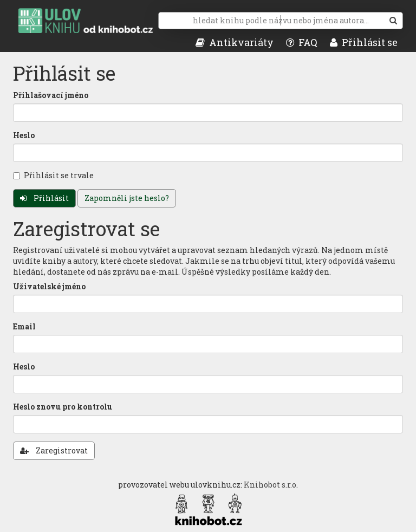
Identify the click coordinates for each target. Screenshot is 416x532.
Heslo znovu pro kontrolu (63, 407)
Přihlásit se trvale (53, 175)
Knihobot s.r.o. (271, 485)
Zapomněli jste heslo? (127, 198)
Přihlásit (44, 198)
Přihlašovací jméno (51, 95)
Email (24, 326)
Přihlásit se (364, 42)
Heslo (24, 135)
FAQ (302, 42)
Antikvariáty (235, 42)
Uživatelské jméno (49, 286)
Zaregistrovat (54, 450)
